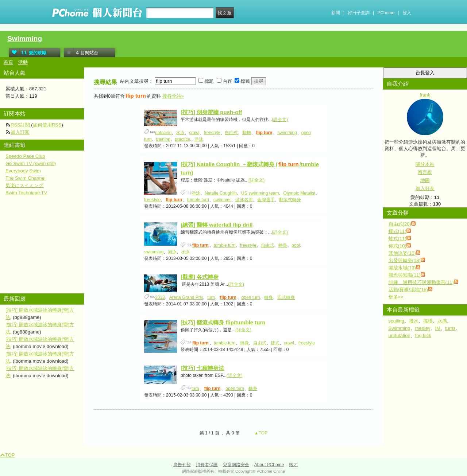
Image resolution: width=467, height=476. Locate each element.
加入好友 (425, 188)
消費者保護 (207, 465)
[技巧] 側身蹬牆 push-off (211, 112)
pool (296, 245)
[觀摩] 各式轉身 (200, 277)
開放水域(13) (402, 268)
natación (163, 133)
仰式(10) (397, 246)
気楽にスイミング (24, 185)
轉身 (283, 245)
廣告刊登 (182, 465)
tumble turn (198, 200)
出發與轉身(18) (405, 260)
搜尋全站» (173, 96)
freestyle (212, 133)
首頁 (8, 62)
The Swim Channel (26, 178)
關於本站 (425, 164)
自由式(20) (400, 224)
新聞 (336, 13)
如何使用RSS (47, 125)
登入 (407, 13)
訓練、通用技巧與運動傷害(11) (421, 282)
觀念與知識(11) (405, 275)
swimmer (222, 200)
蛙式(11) (397, 239)
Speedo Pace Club (25, 156)
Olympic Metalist (299, 193)
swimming (287, 133)
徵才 (293, 465)
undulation (400, 335)
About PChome (269, 465)
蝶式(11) (397, 231)
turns (450, 328)
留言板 (425, 172)
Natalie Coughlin (221, 193)
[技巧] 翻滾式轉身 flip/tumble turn (223, 322)
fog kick (423, 335)
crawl (194, 133)
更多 (396, 297)
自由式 (231, 133)
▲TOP (260, 433)
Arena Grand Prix (186, 297)
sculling (396, 321)
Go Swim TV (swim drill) (31, 163)
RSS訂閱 (20, 125)
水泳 (180, 133)
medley (423, 328)
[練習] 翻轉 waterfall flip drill (217, 225)
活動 (23, 62)
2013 (160, 297)
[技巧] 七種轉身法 (202, 368)
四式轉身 (286, 297)
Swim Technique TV (26, 193)
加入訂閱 (20, 132)
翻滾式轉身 (290, 200)
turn (211, 297)
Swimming (25, 38)
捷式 (275, 343)
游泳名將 (244, 200)
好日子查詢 (359, 13)
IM (438, 328)
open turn (251, 297)
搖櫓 (428, 321)
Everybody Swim (23, 171)
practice (182, 139)
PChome (386, 13)
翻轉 (247, 133)
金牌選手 (266, 200)
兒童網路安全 (236, 465)
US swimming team (260, 193)
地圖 (425, 180)
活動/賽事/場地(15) (408, 290)
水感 (442, 321)
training (163, 139)
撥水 (414, 321)
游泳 (199, 139)
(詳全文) (280, 120)
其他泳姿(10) (402, 253)
